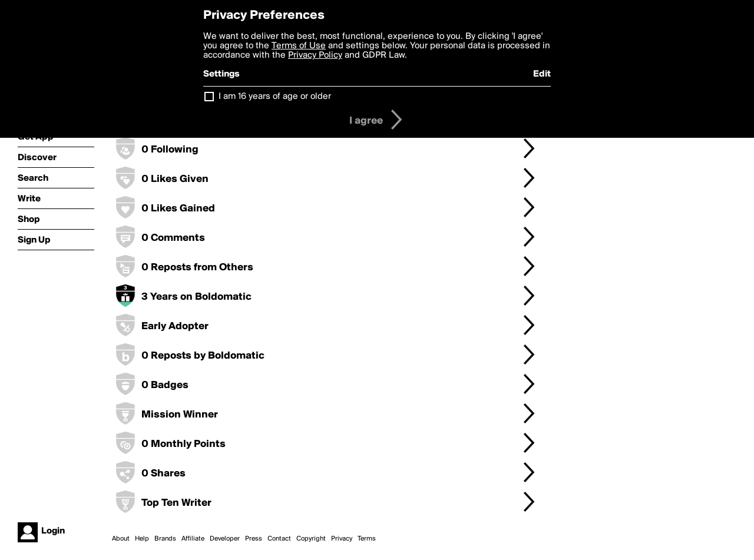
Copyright (311, 539)
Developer (225, 539)
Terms (367, 539)
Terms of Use (299, 46)
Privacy (342, 539)
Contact (279, 539)
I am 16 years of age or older (275, 97)
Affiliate (193, 539)
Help (142, 539)
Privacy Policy (315, 55)
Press (254, 539)
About (121, 539)
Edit (542, 74)
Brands (165, 539)
